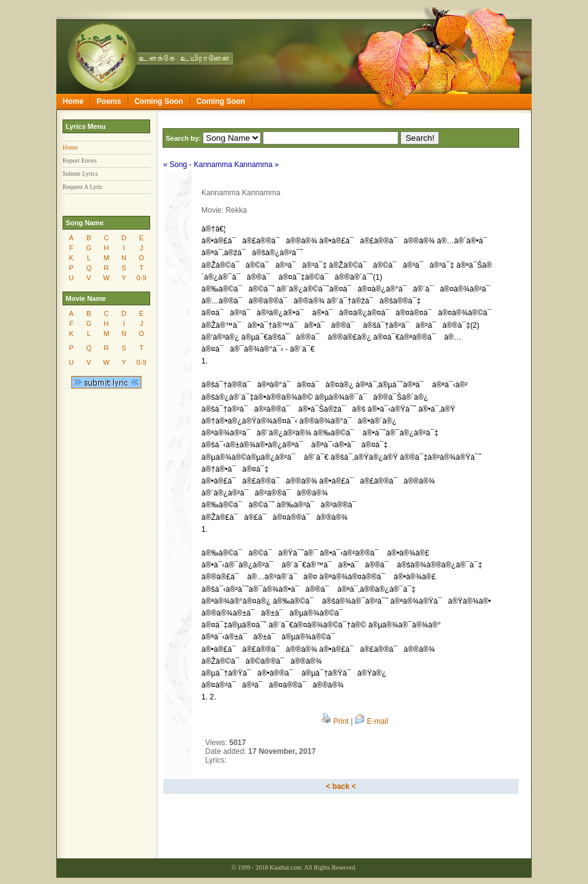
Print (335, 721)
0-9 (141, 278)
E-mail (371, 721)
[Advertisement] (341, 828)
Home (73, 101)
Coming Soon (159, 101)
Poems (109, 101)
